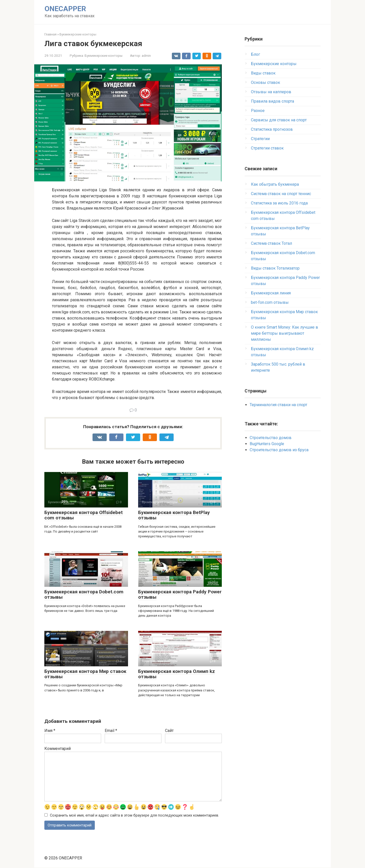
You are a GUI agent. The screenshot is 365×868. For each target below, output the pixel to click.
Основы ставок (266, 82)
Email (111, 731)
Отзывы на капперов (271, 92)
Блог (255, 54)
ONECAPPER (65, 9)
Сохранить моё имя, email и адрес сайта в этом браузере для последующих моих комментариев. (134, 815)
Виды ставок (263, 73)
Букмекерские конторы (104, 55)
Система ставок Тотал (271, 243)
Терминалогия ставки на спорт (278, 405)
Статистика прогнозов (272, 129)
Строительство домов (271, 438)
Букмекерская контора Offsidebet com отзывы (84, 515)
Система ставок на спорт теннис (281, 194)
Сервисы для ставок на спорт (279, 120)
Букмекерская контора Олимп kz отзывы (177, 674)
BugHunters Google (267, 444)
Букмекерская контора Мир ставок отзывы (85, 674)
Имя (50, 731)
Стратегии (260, 139)
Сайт (169, 731)
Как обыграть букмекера (275, 184)
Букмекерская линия (271, 293)
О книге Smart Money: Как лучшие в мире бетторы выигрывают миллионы (285, 333)
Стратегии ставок (267, 148)
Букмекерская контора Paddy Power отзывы (180, 594)
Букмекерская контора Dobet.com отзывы (84, 594)
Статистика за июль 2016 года (279, 203)
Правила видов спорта (272, 101)
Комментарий (58, 749)
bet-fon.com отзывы (270, 302)
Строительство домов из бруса (279, 450)
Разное (258, 111)
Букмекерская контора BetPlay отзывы (174, 515)
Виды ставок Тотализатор (275, 268)
